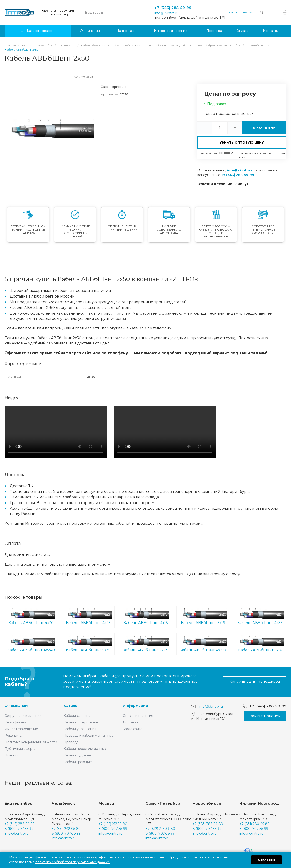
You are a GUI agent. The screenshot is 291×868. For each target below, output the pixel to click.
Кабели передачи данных (85, 749)
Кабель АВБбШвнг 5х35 (88, 644)
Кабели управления (80, 729)
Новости (12, 755)
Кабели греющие (78, 762)
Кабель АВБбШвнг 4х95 (88, 616)
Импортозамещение (21, 729)
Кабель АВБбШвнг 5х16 (260, 644)
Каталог (71, 706)
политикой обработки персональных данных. (73, 862)
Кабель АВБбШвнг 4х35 (260, 616)
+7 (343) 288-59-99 (173, 8)
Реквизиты (13, 736)
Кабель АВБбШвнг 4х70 (31, 616)
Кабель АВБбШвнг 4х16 (145, 616)
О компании (16, 706)
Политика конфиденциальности (31, 742)
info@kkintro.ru (166, 13)
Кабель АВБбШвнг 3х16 (203, 616)
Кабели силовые (77, 716)
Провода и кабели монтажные (89, 736)
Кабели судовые (77, 755)
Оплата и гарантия (138, 716)
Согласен (267, 860)
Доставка (130, 722)
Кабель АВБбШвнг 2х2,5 (145, 644)
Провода (71, 742)
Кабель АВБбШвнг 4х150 (203, 644)
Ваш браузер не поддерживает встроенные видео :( (56, 432)
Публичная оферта (20, 749)
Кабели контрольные (81, 722)
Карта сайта (133, 729)
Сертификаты (16, 722)
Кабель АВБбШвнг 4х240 (31, 644)
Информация (135, 706)
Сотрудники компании (23, 716)
